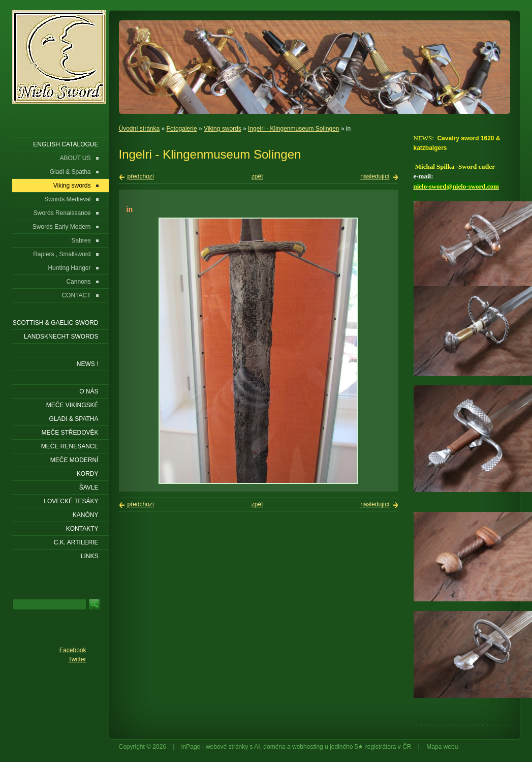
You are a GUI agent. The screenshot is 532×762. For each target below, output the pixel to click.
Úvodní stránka (139, 129)
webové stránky (227, 747)
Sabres (81, 240)
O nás (89, 391)
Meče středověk (70, 433)
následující (375, 176)
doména (274, 747)
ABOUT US (75, 158)
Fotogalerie (182, 129)
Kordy (88, 474)
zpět (257, 176)
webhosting (308, 747)
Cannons (78, 282)
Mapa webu (442, 747)
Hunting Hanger (69, 268)
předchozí (141, 176)
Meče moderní (74, 460)
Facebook (73, 650)
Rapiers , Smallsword (62, 254)
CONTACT (76, 295)
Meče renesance (70, 446)
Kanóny (86, 515)
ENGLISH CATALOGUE (66, 144)
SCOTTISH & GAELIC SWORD (56, 323)
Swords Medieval (67, 199)
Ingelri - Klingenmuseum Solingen (293, 129)
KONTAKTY (82, 529)
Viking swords (223, 129)
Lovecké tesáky (71, 501)
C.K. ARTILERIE (76, 542)
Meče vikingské (72, 405)
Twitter (77, 659)
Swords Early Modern (62, 227)
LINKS (90, 556)
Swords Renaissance (62, 213)
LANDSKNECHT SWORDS (61, 337)
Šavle (89, 487)
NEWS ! (88, 364)
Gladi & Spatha (70, 172)
